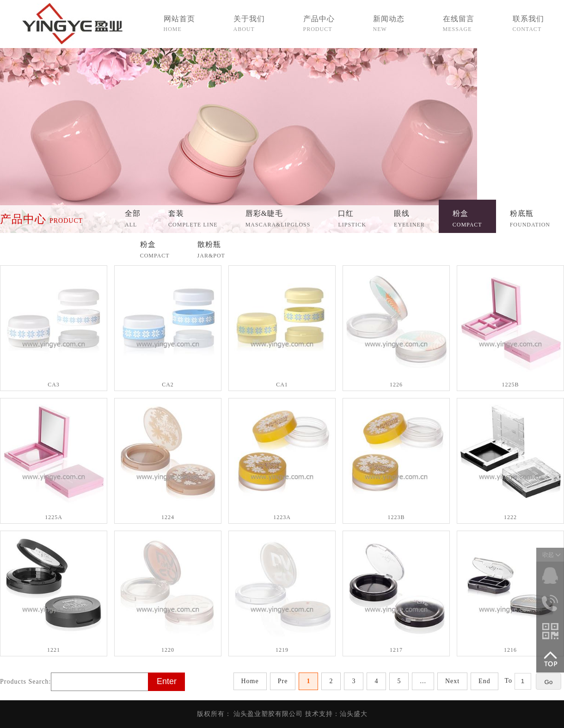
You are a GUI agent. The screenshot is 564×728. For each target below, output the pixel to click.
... (423, 681)
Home (250, 681)
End (484, 681)
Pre (283, 681)
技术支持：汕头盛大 (336, 714)
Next (452, 681)
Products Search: (25, 682)
